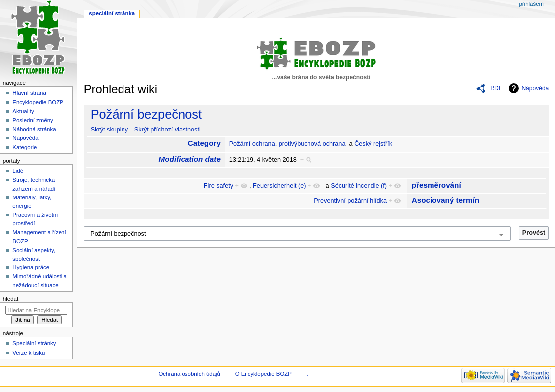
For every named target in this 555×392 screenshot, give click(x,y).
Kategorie (25, 147)
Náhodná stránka (34, 129)
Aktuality (23, 111)
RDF (496, 88)
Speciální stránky (34, 343)
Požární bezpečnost (146, 114)
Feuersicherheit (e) (279, 186)
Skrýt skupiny (109, 130)
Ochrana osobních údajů (189, 374)
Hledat (11, 299)
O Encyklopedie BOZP (263, 374)
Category (204, 143)
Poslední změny (33, 120)
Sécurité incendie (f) (359, 186)
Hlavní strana (29, 93)
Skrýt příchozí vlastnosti (168, 130)
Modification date (190, 159)
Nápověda (535, 88)
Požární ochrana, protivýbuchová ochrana (287, 144)
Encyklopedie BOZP (38, 102)
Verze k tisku (29, 353)
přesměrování (436, 185)
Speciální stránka (112, 13)
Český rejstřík (373, 144)
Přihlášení (531, 4)
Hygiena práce (31, 267)
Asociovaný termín (445, 200)
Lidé (18, 171)
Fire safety (218, 186)
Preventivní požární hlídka (350, 201)
